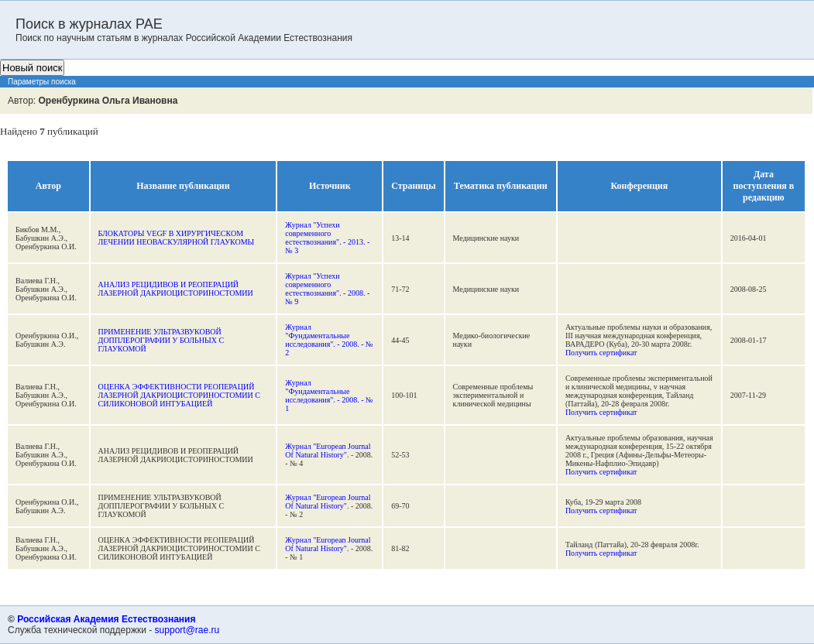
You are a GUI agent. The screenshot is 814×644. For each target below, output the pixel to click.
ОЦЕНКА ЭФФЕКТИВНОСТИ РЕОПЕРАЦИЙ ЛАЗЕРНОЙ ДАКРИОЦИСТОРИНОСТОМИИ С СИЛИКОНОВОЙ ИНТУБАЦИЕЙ (179, 395)
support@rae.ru (187, 630)
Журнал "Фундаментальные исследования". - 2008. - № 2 (329, 340)
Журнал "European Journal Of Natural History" (328, 450)
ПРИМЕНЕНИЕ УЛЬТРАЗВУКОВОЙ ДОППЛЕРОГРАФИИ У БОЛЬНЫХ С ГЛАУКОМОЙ (161, 340)
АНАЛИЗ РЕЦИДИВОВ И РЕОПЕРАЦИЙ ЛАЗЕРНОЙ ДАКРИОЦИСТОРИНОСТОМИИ (176, 289)
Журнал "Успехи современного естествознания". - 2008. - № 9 (327, 289)
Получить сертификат (601, 353)
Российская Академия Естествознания (106, 619)
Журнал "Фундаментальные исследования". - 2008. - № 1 (329, 396)
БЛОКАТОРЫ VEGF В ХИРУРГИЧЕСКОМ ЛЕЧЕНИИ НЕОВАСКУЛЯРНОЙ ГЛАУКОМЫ (177, 238)
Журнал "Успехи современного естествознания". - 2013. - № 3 (327, 238)
